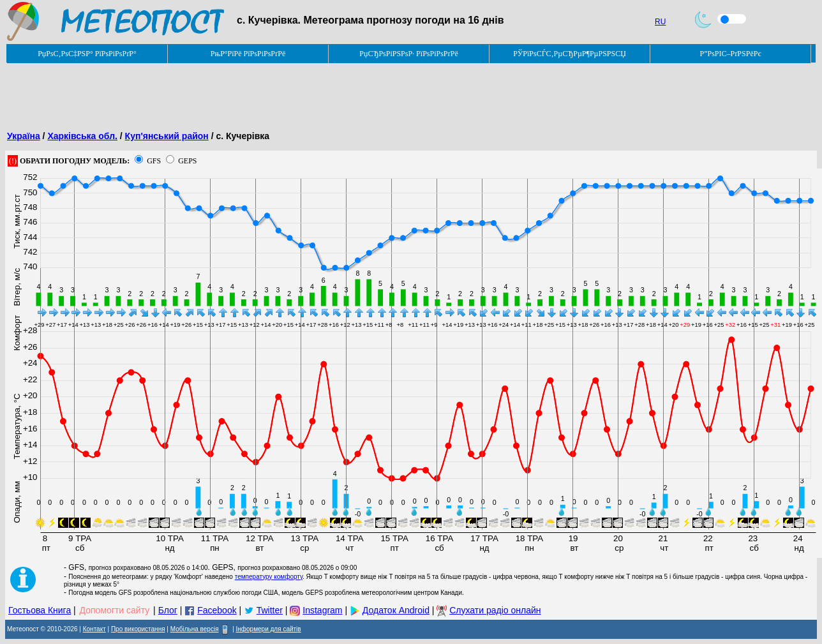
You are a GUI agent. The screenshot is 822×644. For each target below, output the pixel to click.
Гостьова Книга (40, 610)
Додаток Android (396, 610)
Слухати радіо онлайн (495, 610)
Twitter (270, 610)
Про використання (138, 629)
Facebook (217, 610)
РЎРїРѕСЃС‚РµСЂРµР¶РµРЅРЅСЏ (570, 54)
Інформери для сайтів (269, 629)
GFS (154, 161)
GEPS (187, 161)
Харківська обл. (82, 136)
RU (660, 22)
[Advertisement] (237, 93)
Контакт (94, 629)
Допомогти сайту (115, 610)
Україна (24, 136)
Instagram (322, 610)
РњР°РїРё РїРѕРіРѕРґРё (248, 54)
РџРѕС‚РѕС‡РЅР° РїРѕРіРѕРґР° (87, 54)
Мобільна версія (195, 629)
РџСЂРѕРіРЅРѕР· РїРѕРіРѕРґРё (408, 54)
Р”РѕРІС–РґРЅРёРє (730, 54)
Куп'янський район (167, 136)
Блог (168, 610)
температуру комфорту (269, 577)
